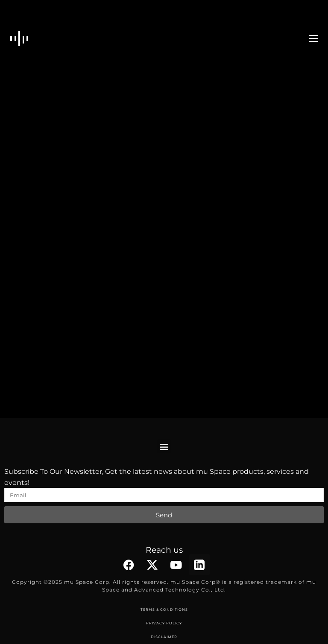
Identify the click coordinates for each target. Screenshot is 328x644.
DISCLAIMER (164, 637)
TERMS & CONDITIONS (164, 609)
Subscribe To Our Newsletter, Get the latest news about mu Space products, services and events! (157, 477)
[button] (164, 446)
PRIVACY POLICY (164, 623)
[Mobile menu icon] (313, 38)
